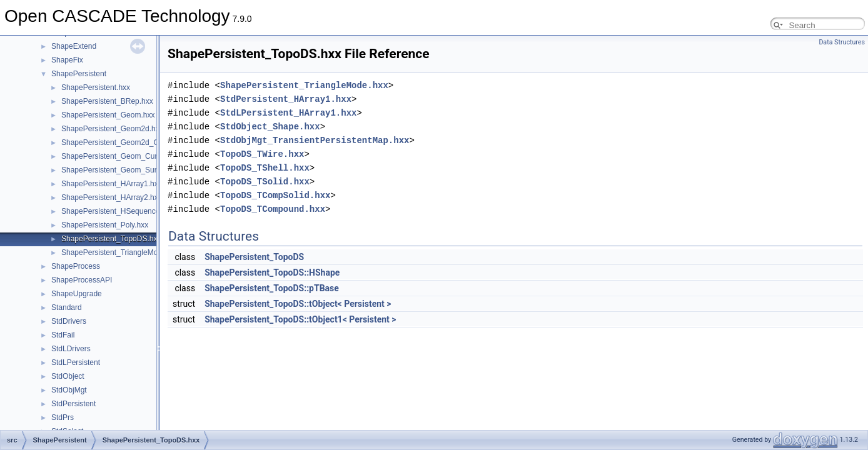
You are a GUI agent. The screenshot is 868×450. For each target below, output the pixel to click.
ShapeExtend (74, 46)
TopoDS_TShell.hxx (265, 168)
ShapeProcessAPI (82, 280)
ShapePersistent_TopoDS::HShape (272, 272)
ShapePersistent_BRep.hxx (107, 101)
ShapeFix (67, 60)
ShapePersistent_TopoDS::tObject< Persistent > (298, 304)
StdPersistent (73, 404)
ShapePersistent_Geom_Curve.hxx (120, 156)
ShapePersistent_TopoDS (254, 257)
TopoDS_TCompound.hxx (273, 209)
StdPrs (63, 417)
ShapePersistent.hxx (96, 87)
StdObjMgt (69, 390)
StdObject (68, 376)
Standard (67, 307)
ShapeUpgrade (77, 294)
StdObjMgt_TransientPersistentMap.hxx (315, 140)
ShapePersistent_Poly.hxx (105, 225)
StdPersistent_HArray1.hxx (286, 99)
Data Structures (842, 42)
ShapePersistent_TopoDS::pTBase (272, 288)
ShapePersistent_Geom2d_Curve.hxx (124, 142)
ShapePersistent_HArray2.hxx (112, 197)
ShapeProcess (76, 266)
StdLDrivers (71, 349)
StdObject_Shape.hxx (270, 127)
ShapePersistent (79, 74)
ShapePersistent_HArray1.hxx (112, 184)
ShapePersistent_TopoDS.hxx (111, 239)
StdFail (63, 335)
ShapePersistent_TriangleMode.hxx (121, 252)
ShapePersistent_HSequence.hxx (117, 211)
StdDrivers (69, 321)
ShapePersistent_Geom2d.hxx (112, 129)
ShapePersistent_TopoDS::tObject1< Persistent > (300, 319)
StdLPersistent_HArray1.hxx (288, 113)
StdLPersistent (76, 362)
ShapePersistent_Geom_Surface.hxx (123, 170)
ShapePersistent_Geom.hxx (108, 115)
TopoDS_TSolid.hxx (265, 182)
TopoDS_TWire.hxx (262, 154)
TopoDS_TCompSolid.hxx (275, 195)
